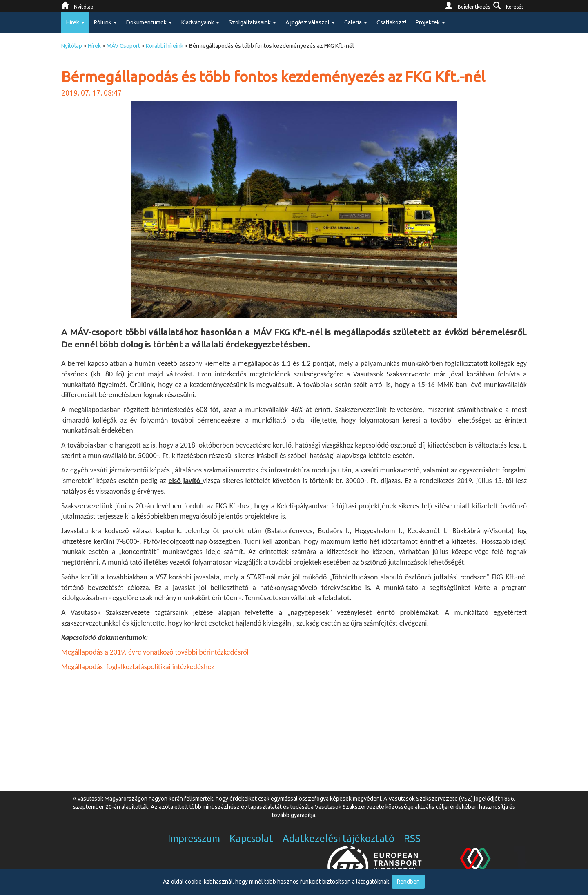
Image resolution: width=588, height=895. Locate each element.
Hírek (94, 46)
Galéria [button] (356, 22)
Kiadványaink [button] (200, 22)
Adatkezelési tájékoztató (339, 838)
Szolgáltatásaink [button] (252, 22)
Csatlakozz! (391, 22)
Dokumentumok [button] (149, 22)
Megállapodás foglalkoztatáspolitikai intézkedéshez (138, 667)
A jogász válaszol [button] (310, 22)
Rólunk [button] (105, 22)
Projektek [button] (430, 22)
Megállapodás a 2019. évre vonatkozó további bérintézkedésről (155, 652)
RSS (412, 838)
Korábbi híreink (165, 46)
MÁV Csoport (123, 46)
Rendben (408, 882)
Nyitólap (72, 46)
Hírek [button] (75, 22)
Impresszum (194, 838)
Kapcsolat (251, 838)
